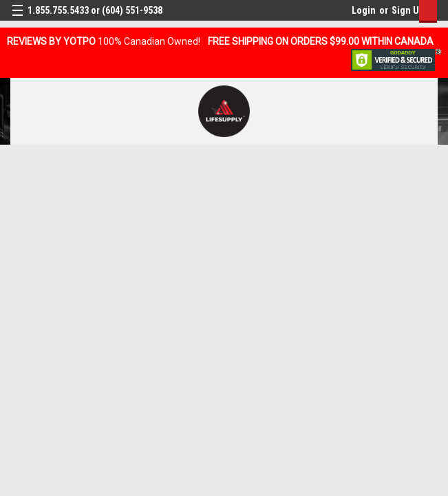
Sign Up (408, 10)
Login (364, 10)
